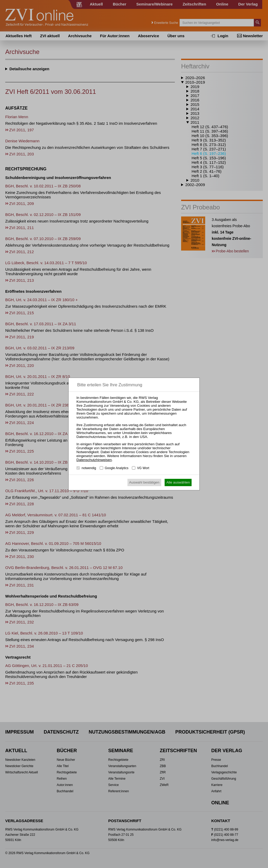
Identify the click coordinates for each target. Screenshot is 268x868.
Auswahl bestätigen (144, 482)
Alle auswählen (178, 482)
